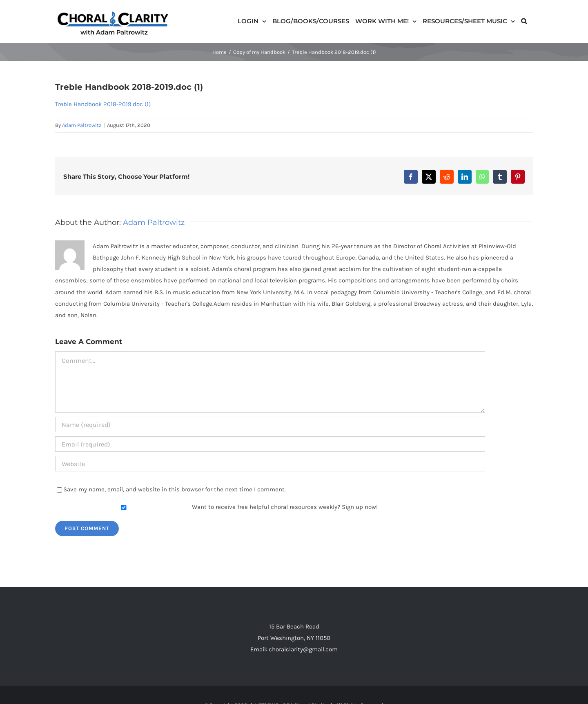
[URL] (270, 464)
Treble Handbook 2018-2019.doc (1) (103, 104)
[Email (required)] (270, 444)
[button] (524, 20)
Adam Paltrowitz (82, 125)
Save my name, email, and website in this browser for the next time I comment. (175, 489)
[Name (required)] (270, 424)
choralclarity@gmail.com (303, 649)
